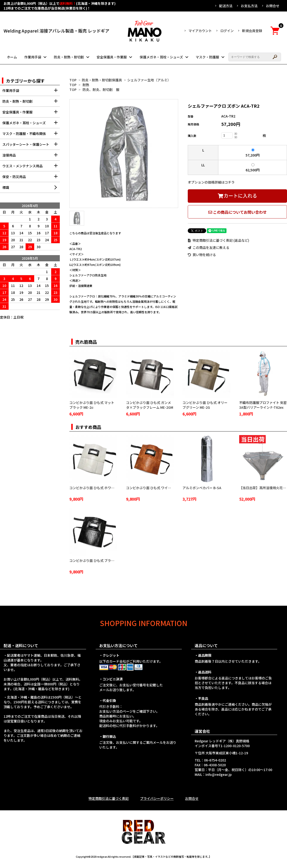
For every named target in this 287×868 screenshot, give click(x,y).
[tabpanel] (124, 154)
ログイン (227, 31)
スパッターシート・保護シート (31, 146)
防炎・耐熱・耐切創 (69, 57)
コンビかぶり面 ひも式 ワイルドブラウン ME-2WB (164, 488)
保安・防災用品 (31, 178)
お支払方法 (249, 6)
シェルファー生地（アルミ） (149, 80)
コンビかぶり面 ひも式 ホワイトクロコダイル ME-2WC (110, 488)
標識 (6, 187)
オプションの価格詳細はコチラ (211, 182)
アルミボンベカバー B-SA (202, 488)
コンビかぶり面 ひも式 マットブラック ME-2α (92, 405)
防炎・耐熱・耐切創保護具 (102, 80)
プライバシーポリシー (157, 798)
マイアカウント (200, 31)
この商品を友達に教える (209, 247)
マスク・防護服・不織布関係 (31, 135)
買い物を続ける (202, 255)
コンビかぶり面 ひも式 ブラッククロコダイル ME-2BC (110, 560)
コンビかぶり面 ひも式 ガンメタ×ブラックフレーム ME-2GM (150, 405)
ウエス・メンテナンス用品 (31, 167)
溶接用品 (31, 157)
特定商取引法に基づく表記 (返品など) (218, 240)
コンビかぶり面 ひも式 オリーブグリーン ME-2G (205, 405)
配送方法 (226, 6)
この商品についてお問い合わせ (237, 212)
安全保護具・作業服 (112, 57)
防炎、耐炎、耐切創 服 (101, 90)
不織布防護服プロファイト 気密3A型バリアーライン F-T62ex (263, 405)
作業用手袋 (33, 57)
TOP (73, 80)
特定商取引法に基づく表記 (109, 798)
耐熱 (86, 85)
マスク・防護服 (207, 57)
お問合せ (273, 6)
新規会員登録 (252, 31)
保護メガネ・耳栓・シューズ (161, 57)
